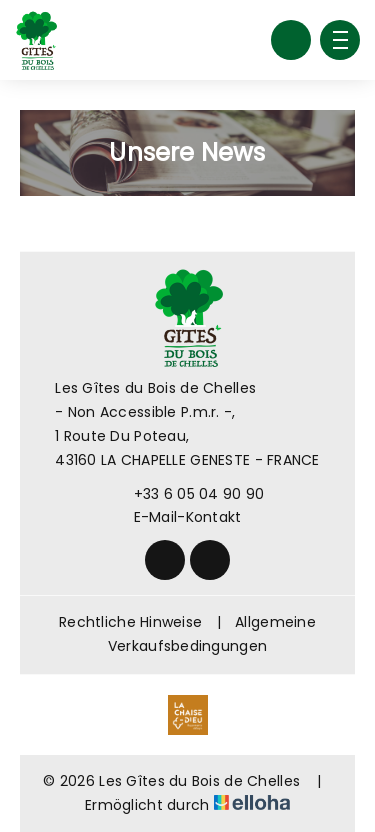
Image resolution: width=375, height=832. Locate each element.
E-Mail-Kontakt (176, 517)
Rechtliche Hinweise (130, 622)
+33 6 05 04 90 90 (188, 494)
